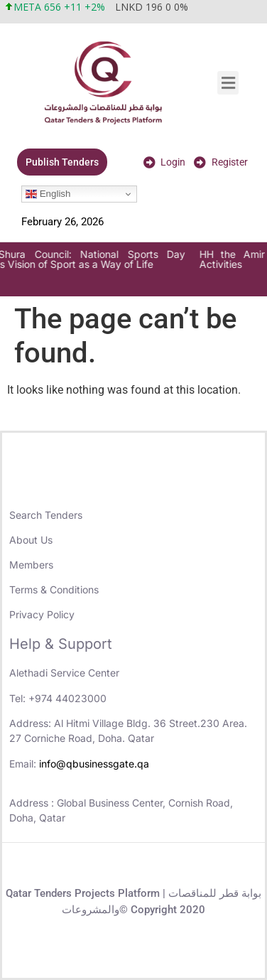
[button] (228, 83)
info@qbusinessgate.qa (94, 764)
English (48, 194)
